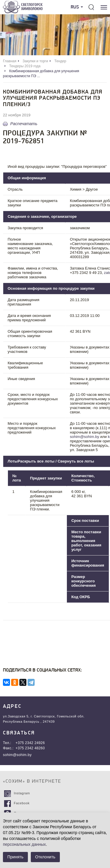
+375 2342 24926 (30, 743)
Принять (15, 857)
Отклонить (45, 857)
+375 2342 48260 (30, 748)
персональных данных (24, 844)
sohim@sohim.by (84, 437)
